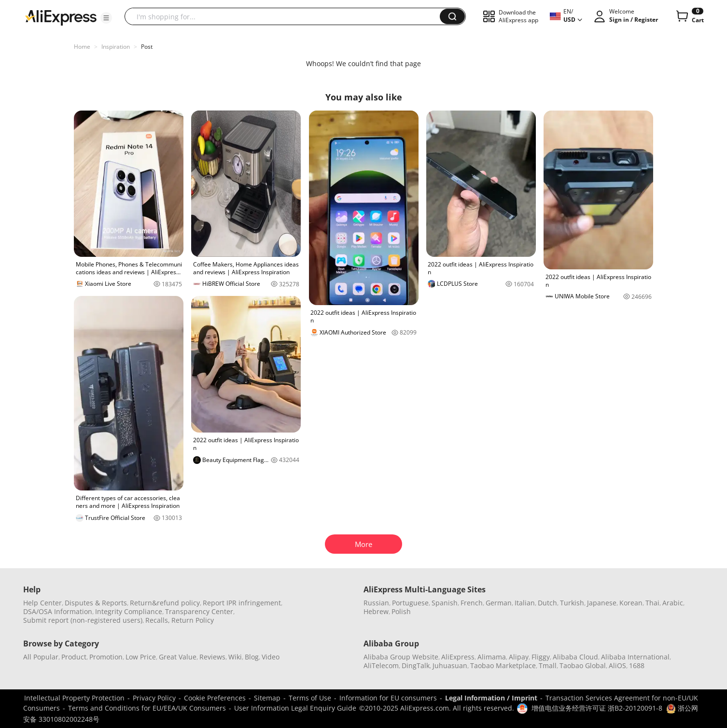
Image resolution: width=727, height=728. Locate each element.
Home (82, 47)
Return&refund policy (165, 603)
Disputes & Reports (96, 603)
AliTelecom (381, 665)
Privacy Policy (154, 698)
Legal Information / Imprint (491, 698)
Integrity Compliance (129, 611)
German (499, 603)
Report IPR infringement (242, 603)
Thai (652, 603)
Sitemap (267, 698)
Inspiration (116, 47)
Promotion (106, 657)
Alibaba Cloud (575, 657)
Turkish (572, 603)
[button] (106, 18)
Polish (401, 611)
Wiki (235, 657)
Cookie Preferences (215, 698)
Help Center (42, 603)
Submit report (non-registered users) (83, 620)
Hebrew (376, 611)
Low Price (141, 657)
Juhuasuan (450, 665)
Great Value (178, 657)
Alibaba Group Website (401, 657)
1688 (637, 665)
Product (74, 657)
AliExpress (458, 657)
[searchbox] (286, 16)
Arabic (673, 603)
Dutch (547, 603)
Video (271, 657)
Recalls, (158, 620)
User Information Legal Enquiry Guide (295, 708)
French (472, 603)
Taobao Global (583, 665)
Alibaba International (635, 657)
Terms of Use (310, 698)
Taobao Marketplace (503, 665)
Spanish (445, 603)
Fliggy (541, 657)
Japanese (602, 603)
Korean (631, 603)
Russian (376, 603)
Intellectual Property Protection (74, 698)
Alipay (519, 657)
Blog (252, 657)
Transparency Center (199, 611)
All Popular (41, 657)
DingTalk (416, 665)
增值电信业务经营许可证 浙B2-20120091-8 (597, 708)
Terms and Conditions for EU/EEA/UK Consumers (147, 708)
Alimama (492, 657)
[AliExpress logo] (61, 17)
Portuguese (410, 603)
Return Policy (193, 620)
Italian (525, 603)
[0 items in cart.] (689, 16)
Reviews (212, 657)
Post (147, 47)
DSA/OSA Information (58, 611)
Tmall (548, 665)
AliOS (617, 665)
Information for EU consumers (388, 698)
